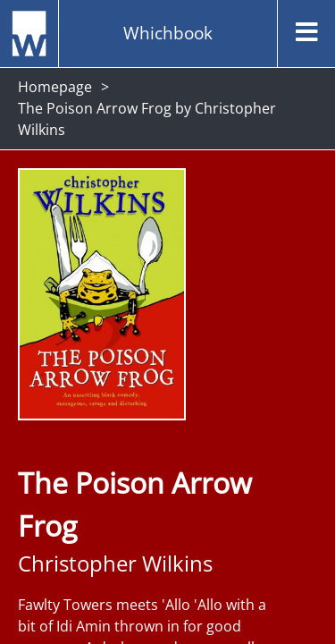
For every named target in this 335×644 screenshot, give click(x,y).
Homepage (55, 87)
